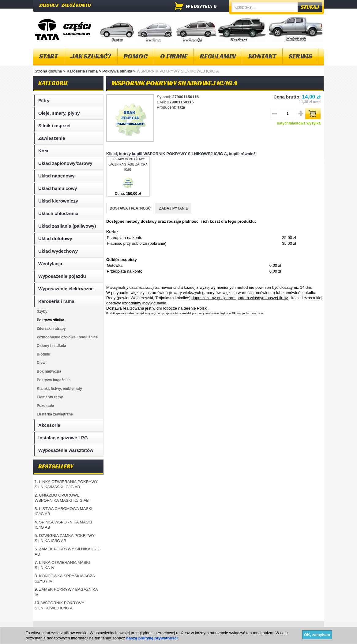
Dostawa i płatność (173, 629)
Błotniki (43, 354)
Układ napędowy (56, 176)
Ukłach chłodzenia (58, 213)
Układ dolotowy (55, 238)
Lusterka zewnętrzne (55, 414)
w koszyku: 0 (201, 6)
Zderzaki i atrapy (51, 329)
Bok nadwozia (49, 371)
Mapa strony (48, 629)
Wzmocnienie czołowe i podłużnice (67, 337)
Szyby (42, 311)
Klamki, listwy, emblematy (59, 389)
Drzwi (42, 363)
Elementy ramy (50, 397)
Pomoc (136, 56)
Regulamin (218, 56)
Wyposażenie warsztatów (66, 450)
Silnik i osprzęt (54, 126)
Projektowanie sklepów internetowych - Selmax (289, 639)
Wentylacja (50, 264)
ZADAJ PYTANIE (173, 208)
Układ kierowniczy (58, 201)
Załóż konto (76, 5)
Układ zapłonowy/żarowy (65, 163)
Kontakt (262, 56)
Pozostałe (45, 406)
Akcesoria (49, 425)
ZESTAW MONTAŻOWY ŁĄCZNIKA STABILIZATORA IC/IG (128, 164)
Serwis (300, 56)
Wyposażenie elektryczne (66, 289)
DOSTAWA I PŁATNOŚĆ (130, 208)
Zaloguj (49, 5)
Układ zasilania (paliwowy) (67, 226)
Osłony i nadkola (51, 346)
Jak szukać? (91, 56)
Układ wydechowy (58, 251)
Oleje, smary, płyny (59, 113)
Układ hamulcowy (58, 188)
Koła (43, 151)
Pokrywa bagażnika (54, 380)
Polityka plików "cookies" (126, 629)
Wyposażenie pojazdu (62, 276)
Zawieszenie (52, 138)
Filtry (44, 101)
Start (49, 56)
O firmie (174, 56)
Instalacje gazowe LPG (63, 438)
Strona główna (48, 71)
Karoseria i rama (83, 71)
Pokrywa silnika (118, 71)
